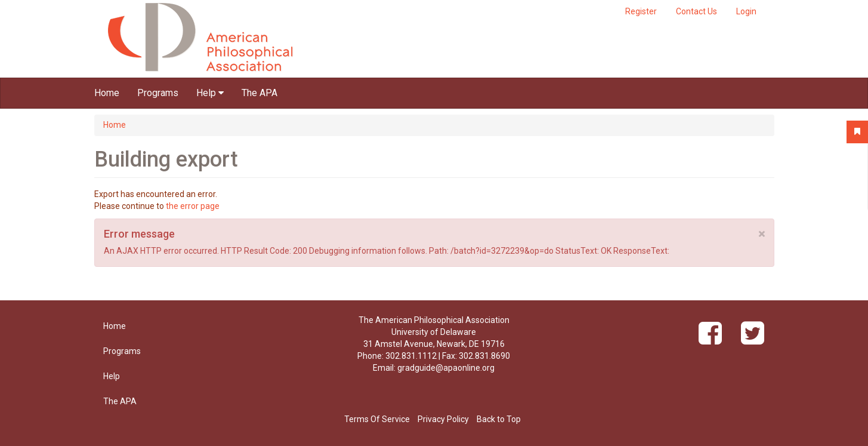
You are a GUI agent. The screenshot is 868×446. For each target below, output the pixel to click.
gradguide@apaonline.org (446, 368)
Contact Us (696, 11)
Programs (158, 93)
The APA (260, 93)
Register (641, 11)
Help (210, 93)
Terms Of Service (377, 419)
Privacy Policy (443, 419)
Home (107, 93)
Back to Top (499, 419)
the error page (193, 206)
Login (746, 11)
